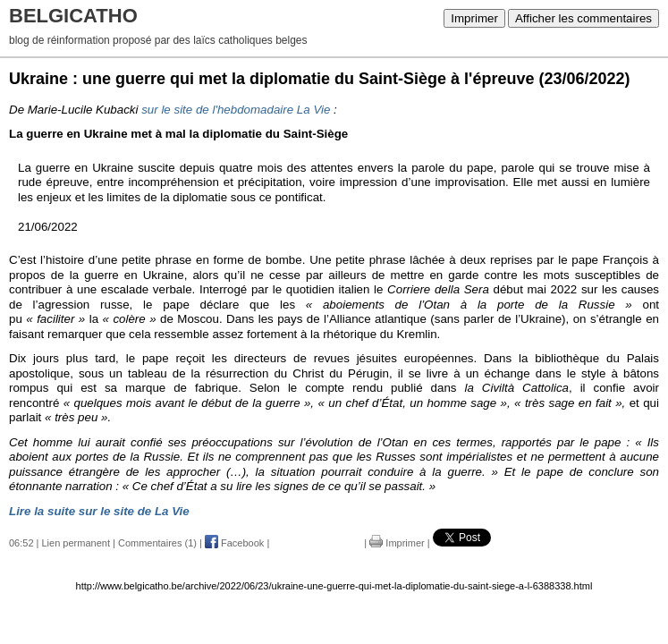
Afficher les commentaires (583, 18)
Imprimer (474, 18)
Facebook (234, 543)
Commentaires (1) (157, 543)
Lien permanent (76, 543)
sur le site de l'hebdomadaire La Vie (236, 110)
